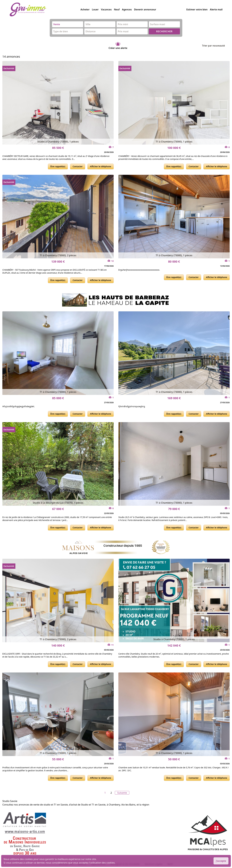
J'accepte (221, 861)
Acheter (85, 9)
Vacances (106, 9)
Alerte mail (216, 9)
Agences (127, 9)
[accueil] (45, 9)
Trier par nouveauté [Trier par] (216, 46)
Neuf (117, 9)
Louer (95, 9)
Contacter (78, 166)
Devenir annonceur (145, 9)
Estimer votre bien (197, 9)
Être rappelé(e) (58, 166)
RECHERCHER (164, 31)
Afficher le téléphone (101, 166)
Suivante (122, 793)
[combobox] (68, 24)
